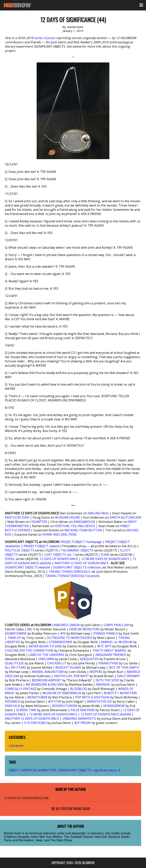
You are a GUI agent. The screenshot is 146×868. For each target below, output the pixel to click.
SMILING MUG (98, 513)
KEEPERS (96, 672)
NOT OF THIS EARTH (124, 667)
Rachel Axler (82, 809)
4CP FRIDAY (83, 723)
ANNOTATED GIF (99, 702)
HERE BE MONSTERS (84, 629)
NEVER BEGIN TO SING (45, 646)
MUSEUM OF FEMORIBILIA (62, 693)
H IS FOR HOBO (35, 723)
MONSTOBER (37, 697)
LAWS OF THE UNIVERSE (46, 655)
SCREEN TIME (26, 710)
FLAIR (105, 555)
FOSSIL (10, 559)
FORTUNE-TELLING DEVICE (75, 526)
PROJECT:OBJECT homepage (81, 542)
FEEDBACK (13, 702)
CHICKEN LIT (57, 663)
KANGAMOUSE (84, 522)
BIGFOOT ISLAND (68, 667)
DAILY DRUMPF (128, 676)
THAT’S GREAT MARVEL (110, 650)
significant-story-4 (106, 770)
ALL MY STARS (15, 667)
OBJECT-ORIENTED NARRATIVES (33, 770)
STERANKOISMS (60, 642)
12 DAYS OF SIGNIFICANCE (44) (26, 798)
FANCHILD (13, 706)
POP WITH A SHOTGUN (92, 697)
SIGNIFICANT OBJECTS (75, 770)
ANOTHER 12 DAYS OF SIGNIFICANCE (82, 563)
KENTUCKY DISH (17, 517)
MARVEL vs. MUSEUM (117, 642)
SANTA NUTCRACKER (125, 517)
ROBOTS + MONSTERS (121, 693)
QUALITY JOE (14, 663)
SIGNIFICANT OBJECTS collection (77, 567)
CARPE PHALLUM (116, 625)
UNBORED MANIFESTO (79, 719)
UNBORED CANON (66, 625)
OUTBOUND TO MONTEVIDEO (69, 638)
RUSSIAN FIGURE (68, 517)
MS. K (31, 629)
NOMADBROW (114, 706)
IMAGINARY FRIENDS (111, 655)
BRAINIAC (103, 684)
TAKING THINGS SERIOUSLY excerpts (72, 576)
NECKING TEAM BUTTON (83, 530)
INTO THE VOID (107, 680)
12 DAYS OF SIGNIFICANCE (59, 559)
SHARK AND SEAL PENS (60, 534)
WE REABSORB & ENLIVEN (45, 684)
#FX (63, 633)
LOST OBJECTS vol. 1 (59, 555)
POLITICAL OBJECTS (20, 550)
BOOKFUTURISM (65, 706)
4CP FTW (54, 702)
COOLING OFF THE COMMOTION (29, 650)
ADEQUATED (89, 659)
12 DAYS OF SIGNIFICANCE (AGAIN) (106, 714)
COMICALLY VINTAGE (21, 689)
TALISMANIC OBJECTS (77, 550)
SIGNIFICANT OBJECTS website (27, 567)
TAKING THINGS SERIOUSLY (69, 572)
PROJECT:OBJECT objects (42, 546)
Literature (16, 746)
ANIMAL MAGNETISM (48, 672)
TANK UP (14, 638)
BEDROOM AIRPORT (47, 680)
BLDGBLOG (79, 689)
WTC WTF (104, 646)
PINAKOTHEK (108, 663)
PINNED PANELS (106, 633)
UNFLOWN (46, 659)
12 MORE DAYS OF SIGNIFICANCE (105, 559)
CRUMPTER (39, 522)
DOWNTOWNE (16, 633)
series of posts (45, 38)
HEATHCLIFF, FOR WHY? (71, 676)
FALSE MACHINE (83, 710)
